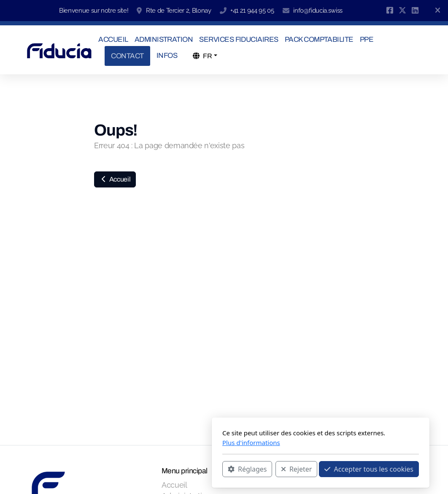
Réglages (151, 469)
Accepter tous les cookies (272, 469)
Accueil (115, 179)
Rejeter (200, 469)
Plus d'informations (155, 442)
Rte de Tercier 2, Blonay (179, 11)
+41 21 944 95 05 (252, 11)
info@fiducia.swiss (318, 11)
